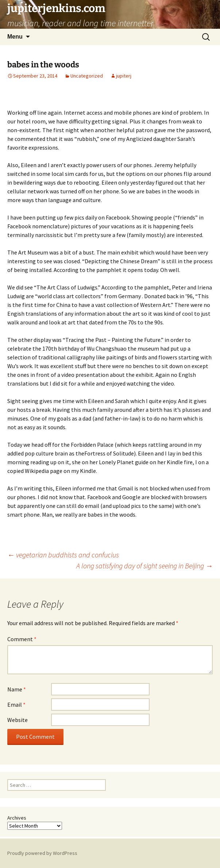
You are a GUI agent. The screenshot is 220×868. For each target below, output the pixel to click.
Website (18, 720)
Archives (17, 818)
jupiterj (124, 76)
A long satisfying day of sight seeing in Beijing (144, 566)
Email (16, 705)
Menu (15, 37)
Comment (22, 639)
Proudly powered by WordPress (42, 853)
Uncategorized (87, 76)
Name (17, 689)
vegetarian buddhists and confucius (63, 555)
